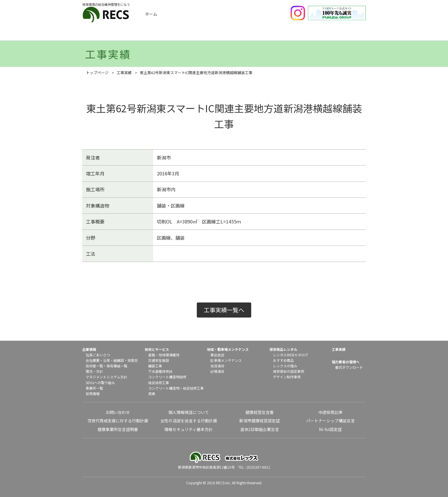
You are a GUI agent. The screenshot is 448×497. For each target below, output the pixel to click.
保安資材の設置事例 (289, 371)
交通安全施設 (159, 360)
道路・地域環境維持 (164, 355)
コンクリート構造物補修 (167, 377)
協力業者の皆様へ (346, 362)
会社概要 (93, 360)
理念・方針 (94, 371)
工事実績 (158, 34)
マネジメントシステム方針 (107, 377)
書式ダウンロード (349, 367)
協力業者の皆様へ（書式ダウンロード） (346, 34)
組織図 (119, 360)
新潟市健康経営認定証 (260, 421)
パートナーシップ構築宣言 (331, 421)
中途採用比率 (331, 412)
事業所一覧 (94, 388)
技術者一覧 (94, 366)
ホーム (151, 14)
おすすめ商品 (283, 360)
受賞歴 (133, 360)
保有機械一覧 (117, 366)
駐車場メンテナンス (226, 360)
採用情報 (93, 394)
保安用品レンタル (299, 34)
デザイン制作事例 (287, 377)
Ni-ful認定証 (330, 429)
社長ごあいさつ (98, 355)
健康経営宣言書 (260, 412)
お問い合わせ (118, 412)
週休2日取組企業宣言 (260, 429)
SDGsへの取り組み (100, 383)
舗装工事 (155, 366)
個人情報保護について (189, 412)
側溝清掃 (217, 366)
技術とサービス (205, 34)
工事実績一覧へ (224, 310)
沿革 (107, 360)
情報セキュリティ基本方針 (189, 429)
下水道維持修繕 (160, 371)
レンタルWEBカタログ (291, 355)
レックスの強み (285, 366)
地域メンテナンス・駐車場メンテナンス (252, 34)
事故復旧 (217, 355)
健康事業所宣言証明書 (118, 429)
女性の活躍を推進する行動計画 (189, 421)
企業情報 (111, 34)
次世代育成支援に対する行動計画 (118, 421)
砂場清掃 (217, 371)
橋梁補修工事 (159, 383)
